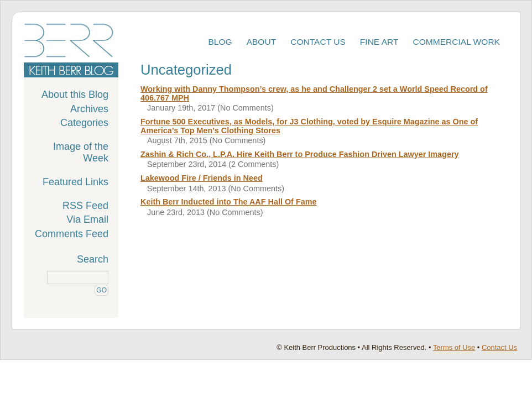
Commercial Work (457, 42)
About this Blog (75, 95)
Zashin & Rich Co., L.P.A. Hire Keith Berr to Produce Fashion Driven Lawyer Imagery (300, 154)
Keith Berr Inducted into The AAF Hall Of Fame (228, 202)
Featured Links (75, 182)
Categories (84, 123)
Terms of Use (454, 347)
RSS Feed (85, 206)
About (262, 42)
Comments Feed (72, 234)
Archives (89, 109)
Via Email (87, 219)
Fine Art (379, 42)
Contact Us (318, 42)
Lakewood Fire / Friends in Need (202, 178)
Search (93, 259)
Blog (220, 42)
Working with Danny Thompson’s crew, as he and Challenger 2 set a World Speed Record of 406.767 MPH (314, 93)
